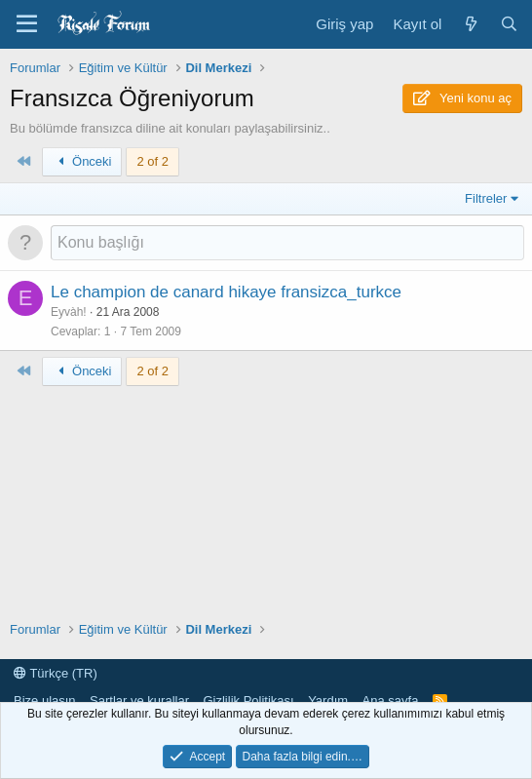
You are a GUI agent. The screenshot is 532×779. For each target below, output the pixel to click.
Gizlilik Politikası (248, 701)
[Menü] (27, 24)
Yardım (328, 701)
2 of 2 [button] (152, 161)
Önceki (82, 161)
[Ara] (509, 24)
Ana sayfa (391, 701)
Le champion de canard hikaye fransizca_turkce (226, 292)
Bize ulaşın (45, 701)
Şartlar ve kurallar (139, 701)
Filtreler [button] (486, 198)
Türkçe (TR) (56, 673)
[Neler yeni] (470, 24)
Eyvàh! (69, 312)
